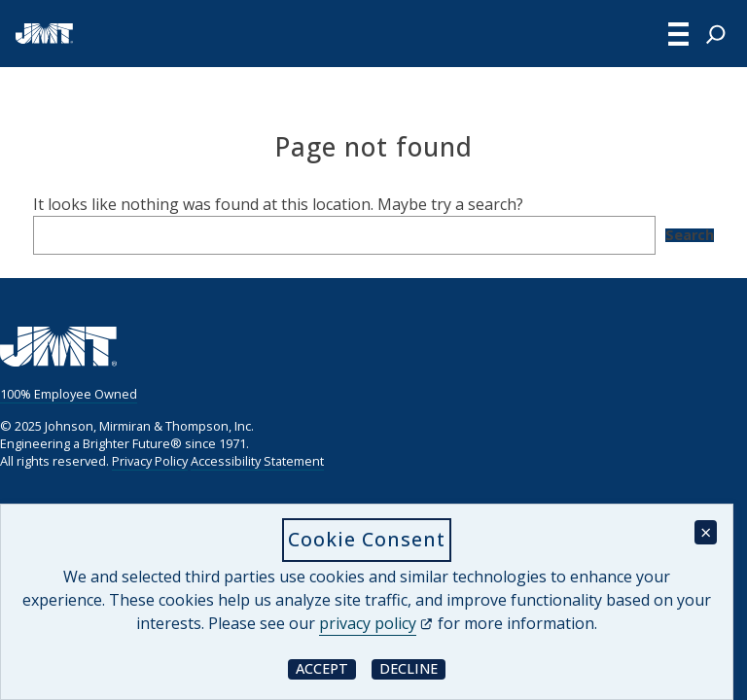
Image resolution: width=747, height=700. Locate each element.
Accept (326, 668)
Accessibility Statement (257, 461)
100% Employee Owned (69, 394)
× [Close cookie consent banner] (706, 532)
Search (690, 235)
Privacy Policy (150, 461)
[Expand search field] (716, 34)
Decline (412, 668)
